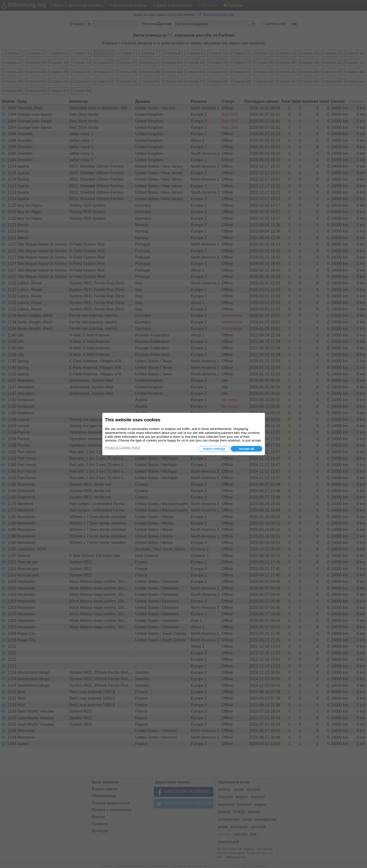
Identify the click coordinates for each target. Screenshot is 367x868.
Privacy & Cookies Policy (123, 448)
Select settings (214, 449)
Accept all (246, 449)
